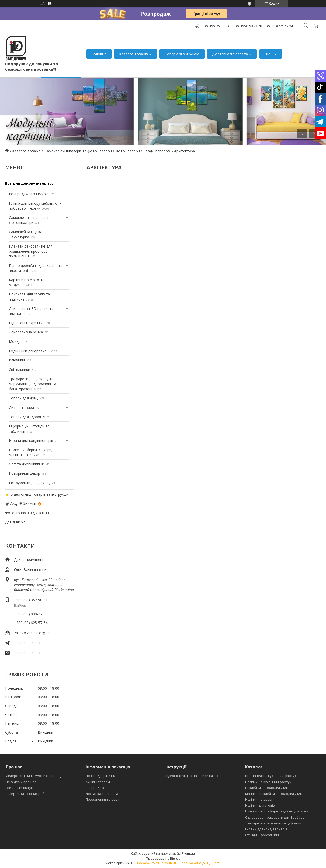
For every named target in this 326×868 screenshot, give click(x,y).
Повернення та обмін (103, 799)
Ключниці (17, 360)
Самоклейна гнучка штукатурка (26, 234)
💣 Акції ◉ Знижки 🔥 (23, 503)
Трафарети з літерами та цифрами (273, 823)
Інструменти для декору (30, 483)
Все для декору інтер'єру (29, 183)
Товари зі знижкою (182, 54)
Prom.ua (188, 853)
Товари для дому (24, 398)
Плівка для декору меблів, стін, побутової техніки (36, 206)
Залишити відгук (19, 788)
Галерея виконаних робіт (26, 794)
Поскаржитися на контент (157, 863)
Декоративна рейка (26, 332)
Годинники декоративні (29, 351)
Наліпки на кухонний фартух (268, 782)
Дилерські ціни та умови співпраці (34, 776)
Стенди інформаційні (262, 835)
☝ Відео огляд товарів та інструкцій (37, 494)
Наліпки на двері (259, 799)
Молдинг (17, 341)
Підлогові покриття (26, 323)
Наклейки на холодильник (266, 788)
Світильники (19, 370)
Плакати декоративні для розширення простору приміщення (31, 251)
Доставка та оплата (230, 54)
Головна (99, 54)
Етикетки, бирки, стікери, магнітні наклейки (31, 452)
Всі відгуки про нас (21, 782)
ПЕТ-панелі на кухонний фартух (271, 776)
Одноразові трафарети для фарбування (278, 817)
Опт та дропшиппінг (26, 464)
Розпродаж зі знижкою (29, 194)
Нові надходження (101, 776)
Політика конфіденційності (200, 863)
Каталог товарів (134, 54)
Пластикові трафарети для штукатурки (277, 811)
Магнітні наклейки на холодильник (273, 794)
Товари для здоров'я (27, 417)
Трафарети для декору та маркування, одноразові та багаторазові (32, 384)
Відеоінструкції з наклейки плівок (192, 776)
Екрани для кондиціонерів (31, 440)
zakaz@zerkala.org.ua (32, 633)
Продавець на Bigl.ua (163, 858)
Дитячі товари (21, 407)
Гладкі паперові (157, 151)
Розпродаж (95, 788)
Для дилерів (15, 522)
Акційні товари (98, 782)
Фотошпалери (128, 151)
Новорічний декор (25, 473)
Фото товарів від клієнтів (27, 513)
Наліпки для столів (260, 805)
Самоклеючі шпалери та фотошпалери (78, 151)
